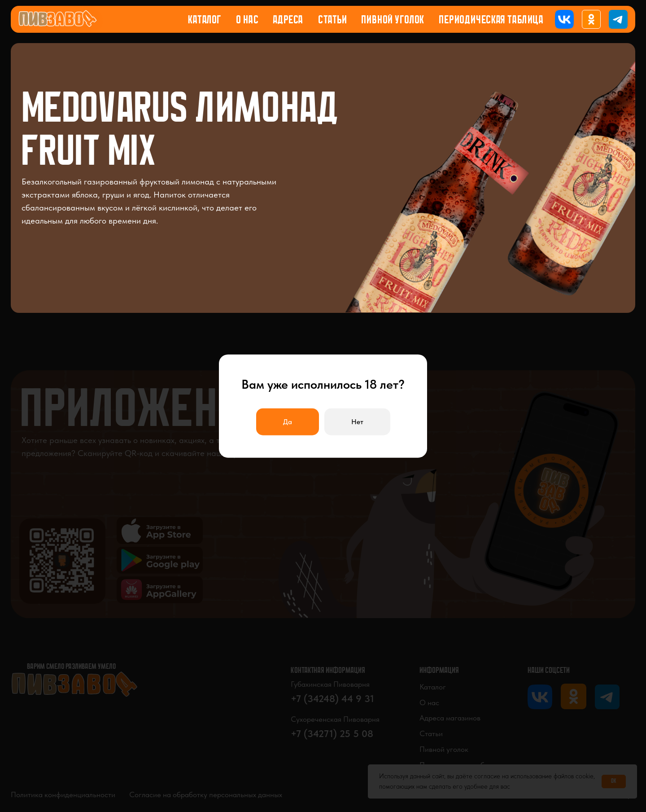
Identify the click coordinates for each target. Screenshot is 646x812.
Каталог (205, 20)
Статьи (333, 20)
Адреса (288, 20)
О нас (247, 20)
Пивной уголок (393, 20)
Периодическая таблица (491, 20)
